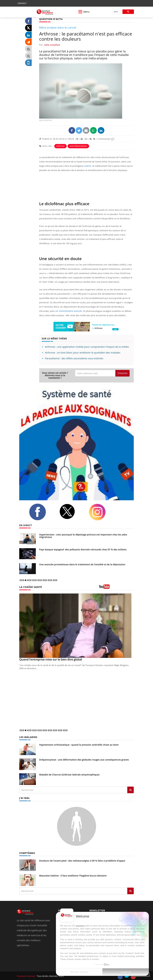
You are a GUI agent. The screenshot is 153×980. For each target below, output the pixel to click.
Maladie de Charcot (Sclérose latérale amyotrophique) (69, 774)
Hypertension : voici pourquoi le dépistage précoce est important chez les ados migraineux (83, 536)
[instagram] (101, 512)
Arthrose (60, 146)
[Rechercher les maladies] (131, 790)
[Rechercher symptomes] (131, 890)
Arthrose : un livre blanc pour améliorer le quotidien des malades (83, 352)
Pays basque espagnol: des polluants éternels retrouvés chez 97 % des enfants (83, 549)
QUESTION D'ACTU (50, 19)
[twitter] (72, 511)
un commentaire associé (68, 311)
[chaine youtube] (116, 588)
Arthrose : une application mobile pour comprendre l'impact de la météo (87, 347)
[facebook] (42, 512)
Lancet (87, 166)
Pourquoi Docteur (26, 975)
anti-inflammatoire (78, 146)
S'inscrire (122, 373)
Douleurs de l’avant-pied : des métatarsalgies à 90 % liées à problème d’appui (82, 860)
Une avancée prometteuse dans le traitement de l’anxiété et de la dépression (82, 564)
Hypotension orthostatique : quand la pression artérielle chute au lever (79, 744)
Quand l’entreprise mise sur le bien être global (51, 659)
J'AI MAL (24, 797)
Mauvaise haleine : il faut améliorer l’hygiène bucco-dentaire (73, 875)
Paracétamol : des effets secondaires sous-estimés (74, 358)
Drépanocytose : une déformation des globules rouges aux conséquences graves (84, 759)
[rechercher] (116, 12)
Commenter (106, 139)
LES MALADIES (28, 737)
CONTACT (22, 3)
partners (80, 926)
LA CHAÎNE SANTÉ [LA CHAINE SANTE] (30, 587)
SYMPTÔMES (27, 852)
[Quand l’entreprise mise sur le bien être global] (76, 626)
